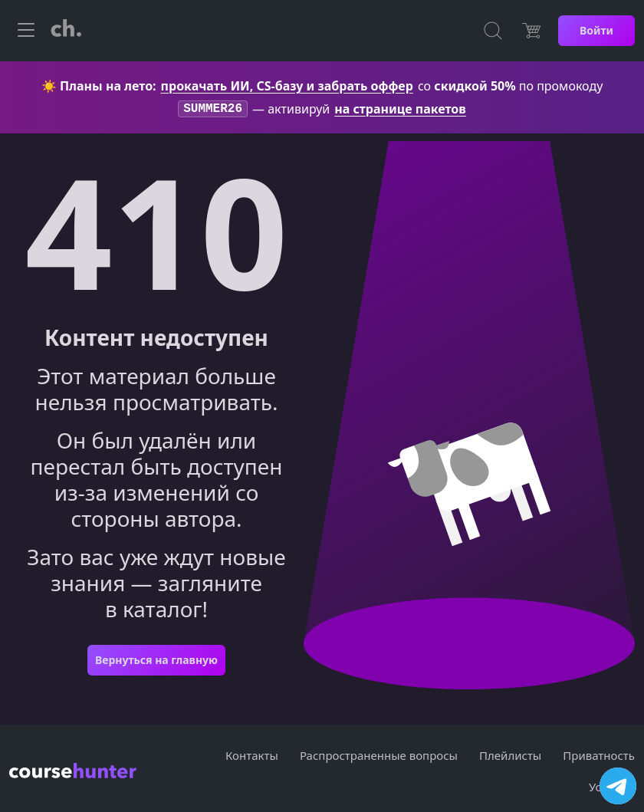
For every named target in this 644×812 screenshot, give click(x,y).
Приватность (599, 757)
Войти (596, 30)
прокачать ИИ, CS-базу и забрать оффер (287, 86)
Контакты (252, 757)
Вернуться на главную (156, 661)
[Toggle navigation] (26, 31)
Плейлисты (510, 757)
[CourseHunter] (66, 31)
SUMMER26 (213, 110)
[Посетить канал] (618, 786)
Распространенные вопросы (379, 757)
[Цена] (531, 31)
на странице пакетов (400, 110)
